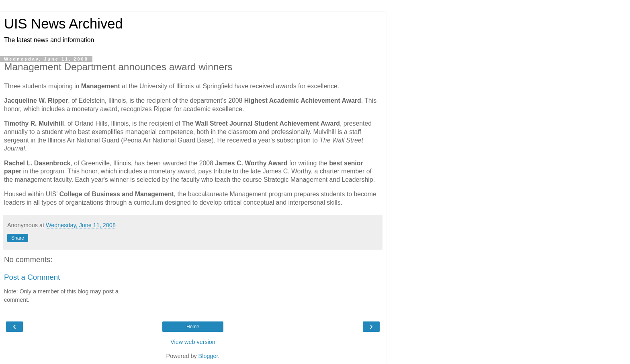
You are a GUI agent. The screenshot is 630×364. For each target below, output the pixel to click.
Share (18, 238)
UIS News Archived (63, 24)
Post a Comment (32, 277)
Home (193, 327)
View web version (193, 342)
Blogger (208, 356)
